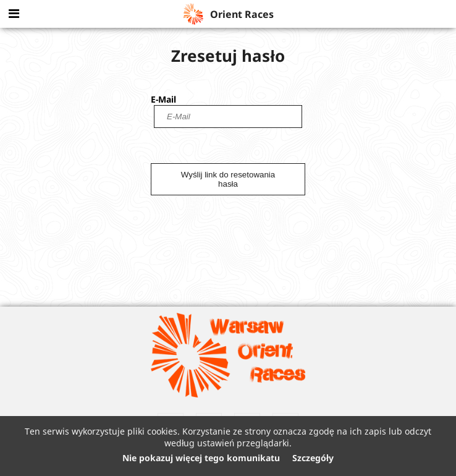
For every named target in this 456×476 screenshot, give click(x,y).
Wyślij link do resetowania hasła (228, 179)
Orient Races (228, 14)
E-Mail (163, 99)
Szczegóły (313, 458)
